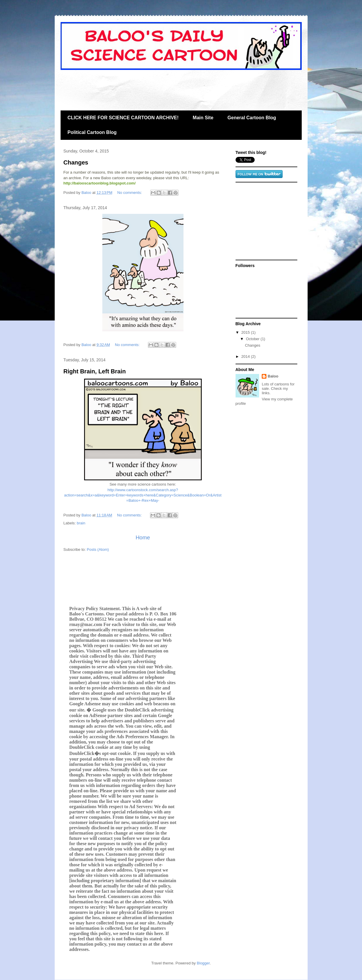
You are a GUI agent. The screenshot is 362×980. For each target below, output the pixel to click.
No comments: (130, 193)
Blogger (203, 963)
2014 (246, 356)
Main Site (203, 118)
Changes (76, 162)
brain (81, 523)
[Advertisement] (168, 87)
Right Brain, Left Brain (95, 371)
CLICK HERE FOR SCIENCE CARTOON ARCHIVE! (123, 118)
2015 (246, 332)
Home (143, 538)
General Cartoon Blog (252, 118)
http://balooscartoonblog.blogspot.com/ (100, 183)
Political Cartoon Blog (92, 132)
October (253, 339)
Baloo (273, 376)
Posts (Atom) (98, 549)
